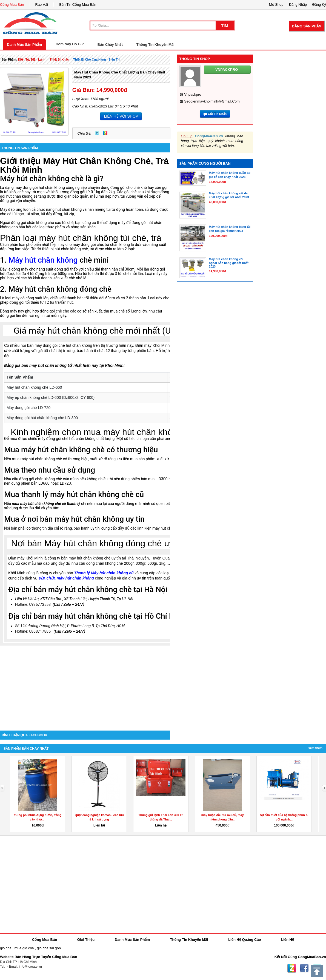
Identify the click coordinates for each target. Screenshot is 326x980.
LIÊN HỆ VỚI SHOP (121, 116)
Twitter (97, 133)
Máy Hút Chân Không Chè (97, 161)
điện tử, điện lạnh (32, 59)
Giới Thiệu (86, 940)
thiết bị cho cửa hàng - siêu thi (97, 59)
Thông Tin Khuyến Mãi (155, 45)
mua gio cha (24, 948)
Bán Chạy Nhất (110, 45)
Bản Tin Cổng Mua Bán (78, 5)
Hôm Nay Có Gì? (70, 44)
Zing (105, 133)
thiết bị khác (59, 59)
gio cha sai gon (49, 948)
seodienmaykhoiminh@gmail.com (212, 101)
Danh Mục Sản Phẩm (24, 45)
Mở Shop (276, 5)
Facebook (304, 968)
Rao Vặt (42, 5)
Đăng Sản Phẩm (307, 26)
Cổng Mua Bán (12, 5)
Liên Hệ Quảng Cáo (245, 940)
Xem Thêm (315, 748)
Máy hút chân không (43, 260)
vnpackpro (193, 94)
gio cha (6, 948)
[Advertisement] (85, 684)
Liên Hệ (288, 940)
